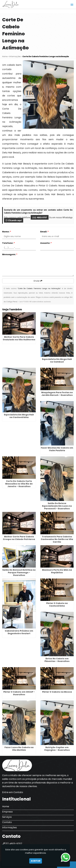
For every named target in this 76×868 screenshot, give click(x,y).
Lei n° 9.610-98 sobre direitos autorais (35, 302)
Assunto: (46, 243)
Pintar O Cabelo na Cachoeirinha (57, 605)
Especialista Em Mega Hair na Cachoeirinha (19, 416)
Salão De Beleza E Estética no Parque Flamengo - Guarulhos (19, 573)
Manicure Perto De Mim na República (57, 571)
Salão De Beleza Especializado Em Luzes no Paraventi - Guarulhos (57, 506)
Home (6, 806)
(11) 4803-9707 (40, 217)
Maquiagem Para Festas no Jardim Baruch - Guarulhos (57, 394)
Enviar (38, 281)
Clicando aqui (14, 220)
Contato (7, 822)
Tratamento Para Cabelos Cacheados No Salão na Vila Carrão (57, 539)
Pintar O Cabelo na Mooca (57, 692)
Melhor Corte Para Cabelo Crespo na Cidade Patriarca (19, 538)
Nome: (7, 232)
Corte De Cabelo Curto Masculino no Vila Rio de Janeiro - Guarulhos (19, 484)
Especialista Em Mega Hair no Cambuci (57, 360)
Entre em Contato (13, 792)
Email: (44, 232)
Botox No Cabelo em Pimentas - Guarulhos (57, 660)
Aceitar (36, 861)
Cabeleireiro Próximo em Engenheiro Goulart (19, 632)
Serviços (7, 817)
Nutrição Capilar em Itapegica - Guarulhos (57, 749)
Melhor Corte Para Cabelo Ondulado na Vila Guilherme (19, 338)
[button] (72, 5)
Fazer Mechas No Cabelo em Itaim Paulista (57, 449)
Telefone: (9, 243)
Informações (9, 827)
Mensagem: (10, 254)
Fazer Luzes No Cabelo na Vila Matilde (19, 749)
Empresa (7, 812)
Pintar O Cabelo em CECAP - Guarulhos (19, 693)
